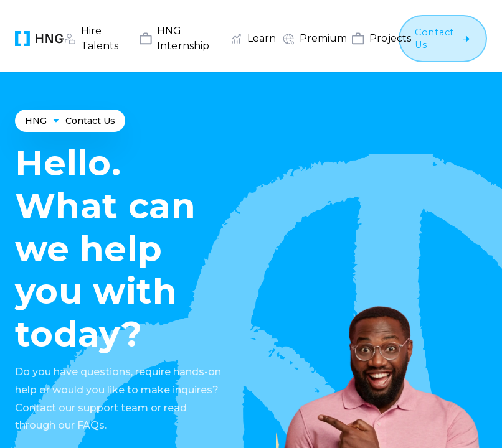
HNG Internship (183, 38)
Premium (324, 38)
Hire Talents (100, 38)
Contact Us (90, 121)
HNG (36, 121)
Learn (262, 38)
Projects (390, 38)
